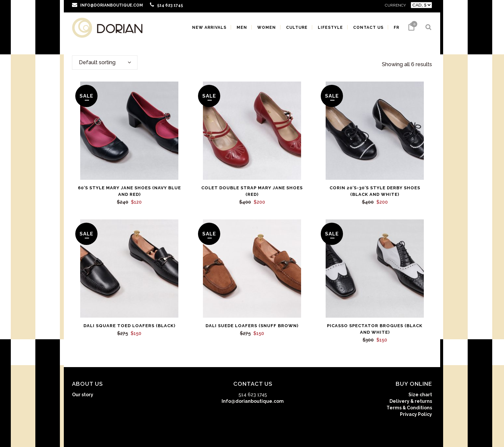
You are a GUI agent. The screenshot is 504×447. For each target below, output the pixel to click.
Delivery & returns (411, 401)
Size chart (420, 395)
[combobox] (105, 63)
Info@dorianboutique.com (253, 401)
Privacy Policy (416, 414)
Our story (83, 395)
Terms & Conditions (409, 408)
